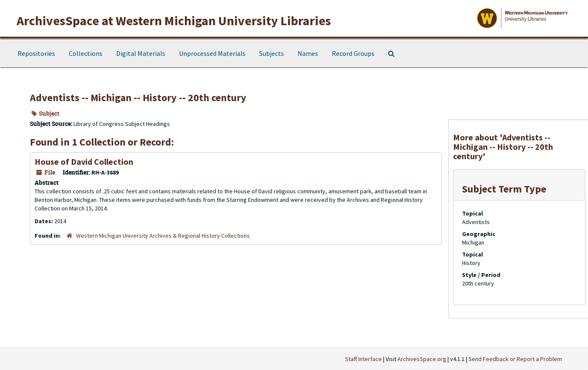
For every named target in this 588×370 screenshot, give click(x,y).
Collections (86, 53)
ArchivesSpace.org (422, 359)
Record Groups (353, 53)
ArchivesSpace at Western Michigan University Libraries (174, 20)
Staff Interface (363, 359)
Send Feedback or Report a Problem (515, 359)
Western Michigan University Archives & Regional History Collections (163, 236)
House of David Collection (84, 162)
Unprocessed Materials (212, 53)
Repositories (36, 53)
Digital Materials (141, 53)
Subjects (272, 53)
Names (308, 53)
